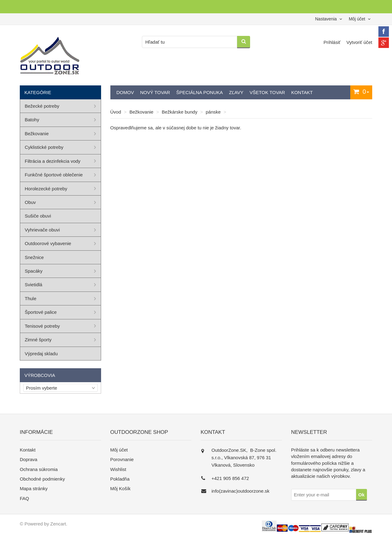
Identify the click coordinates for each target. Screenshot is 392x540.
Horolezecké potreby (46, 189)
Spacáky (34, 271)
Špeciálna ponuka (200, 92)
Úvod (116, 112)
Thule (31, 298)
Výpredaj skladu (41, 354)
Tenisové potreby (42, 326)
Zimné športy (38, 340)
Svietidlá (34, 285)
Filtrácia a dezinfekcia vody (53, 161)
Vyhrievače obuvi (42, 230)
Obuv (30, 202)
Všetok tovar (267, 92)
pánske (213, 112)
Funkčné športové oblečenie (54, 175)
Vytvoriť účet (359, 42)
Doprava (29, 459)
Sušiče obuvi (38, 216)
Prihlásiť (333, 42)
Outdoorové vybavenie (48, 243)
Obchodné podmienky (42, 479)
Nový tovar (155, 92)
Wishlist (118, 469)
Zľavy (236, 92)
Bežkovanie (142, 112)
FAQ (24, 498)
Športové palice (41, 312)
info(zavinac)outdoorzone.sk (241, 491)
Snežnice (34, 257)
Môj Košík (121, 488)
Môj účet (119, 450)
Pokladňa (120, 479)
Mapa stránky (34, 488)
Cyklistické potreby (44, 147)
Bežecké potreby (42, 106)
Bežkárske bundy (179, 112)
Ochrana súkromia (39, 469)
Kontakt (302, 92)
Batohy (32, 120)
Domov (125, 92)
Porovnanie (122, 459)
